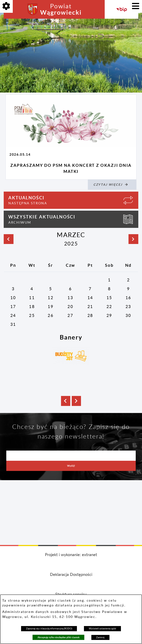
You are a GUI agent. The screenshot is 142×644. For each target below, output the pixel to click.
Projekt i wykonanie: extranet (71, 555)
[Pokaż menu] (136, 6)
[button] (66, 401)
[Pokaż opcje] (6, 6)
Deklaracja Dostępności (71, 575)
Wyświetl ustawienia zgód (102, 629)
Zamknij (100, 638)
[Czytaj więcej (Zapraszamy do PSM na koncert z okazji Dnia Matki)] (112, 185)
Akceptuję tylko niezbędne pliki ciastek (59, 637)
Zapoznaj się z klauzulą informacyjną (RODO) (49, 629)
